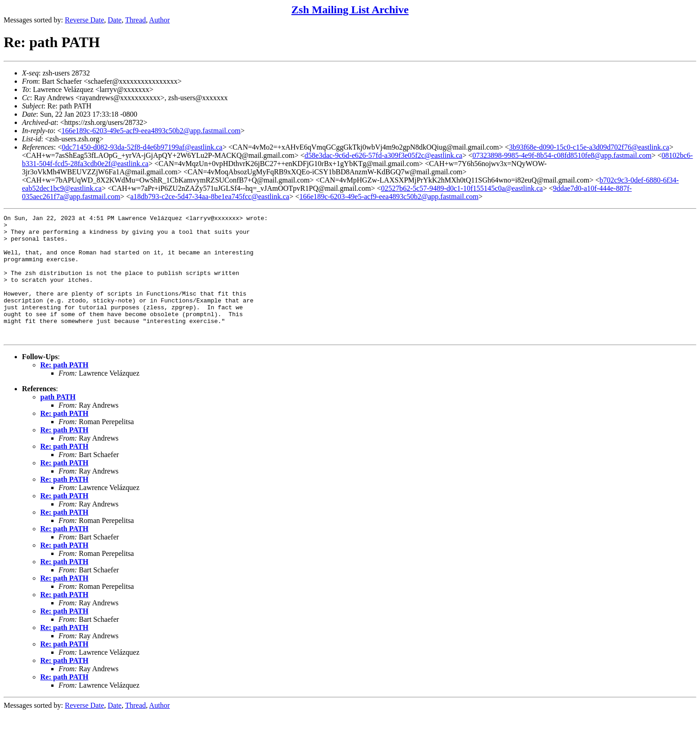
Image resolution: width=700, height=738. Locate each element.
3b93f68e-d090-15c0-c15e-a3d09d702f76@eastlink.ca (589, 147)
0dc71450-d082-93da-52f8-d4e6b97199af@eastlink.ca (142, 147)
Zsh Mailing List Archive (350, 10)
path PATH (58, 422)
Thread (135, 20)
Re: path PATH (64, 390)
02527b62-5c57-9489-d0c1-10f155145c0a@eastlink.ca (462, 188)
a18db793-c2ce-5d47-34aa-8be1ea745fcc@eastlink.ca (210, 197)
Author (159, 20)
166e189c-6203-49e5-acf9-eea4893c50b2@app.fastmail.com (151, 131)
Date (115, 20)
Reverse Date (85, 20)
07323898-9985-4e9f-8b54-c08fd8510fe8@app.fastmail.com (562, 155)
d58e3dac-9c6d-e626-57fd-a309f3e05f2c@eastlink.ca (384, 155)
